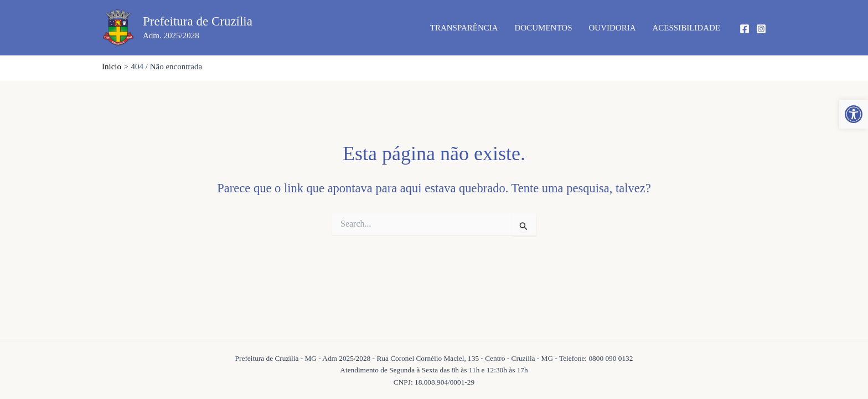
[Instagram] (761, 29)
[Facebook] (745, 29)
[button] (854, 114)
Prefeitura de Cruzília (198, 21)
